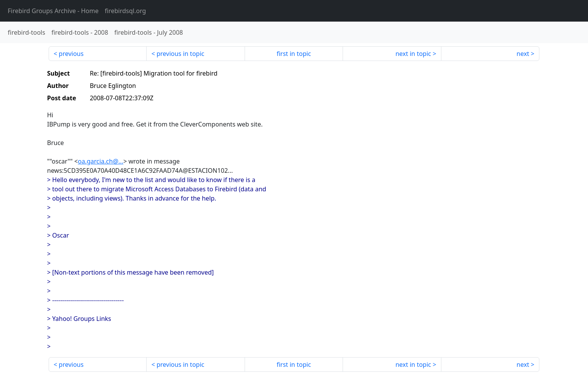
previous (71, 54)
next (523, 54)
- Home (53, 11)
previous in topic (181, 54)
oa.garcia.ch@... (101, 161)
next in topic (413, 54)
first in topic (294, 54)
